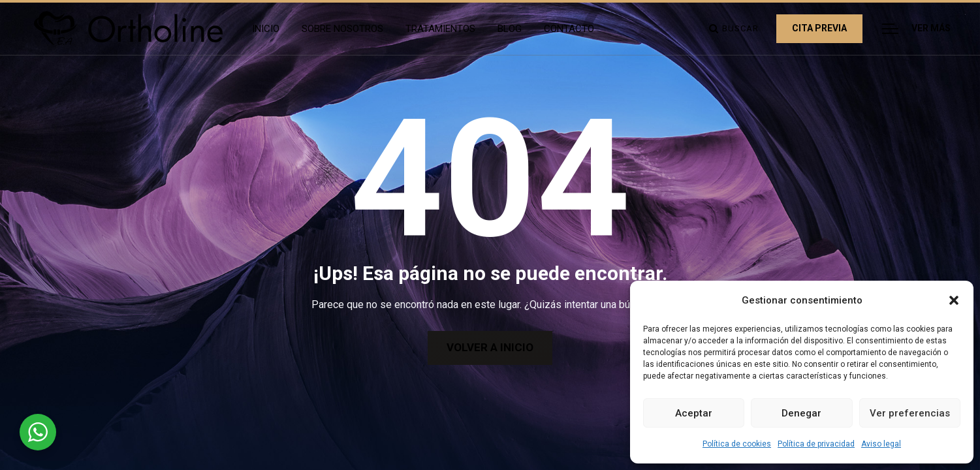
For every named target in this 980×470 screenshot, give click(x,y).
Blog (510, 29)
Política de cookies (737, 444)
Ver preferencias (910, 413)
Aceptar (694, 413)
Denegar (801, 413)
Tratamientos (440, 29)
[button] (954, 300)
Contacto (569, 29)
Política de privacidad (816, 444)
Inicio (266, 29)
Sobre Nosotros (342, 29)
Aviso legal (881, 444)
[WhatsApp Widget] (38, 432)
